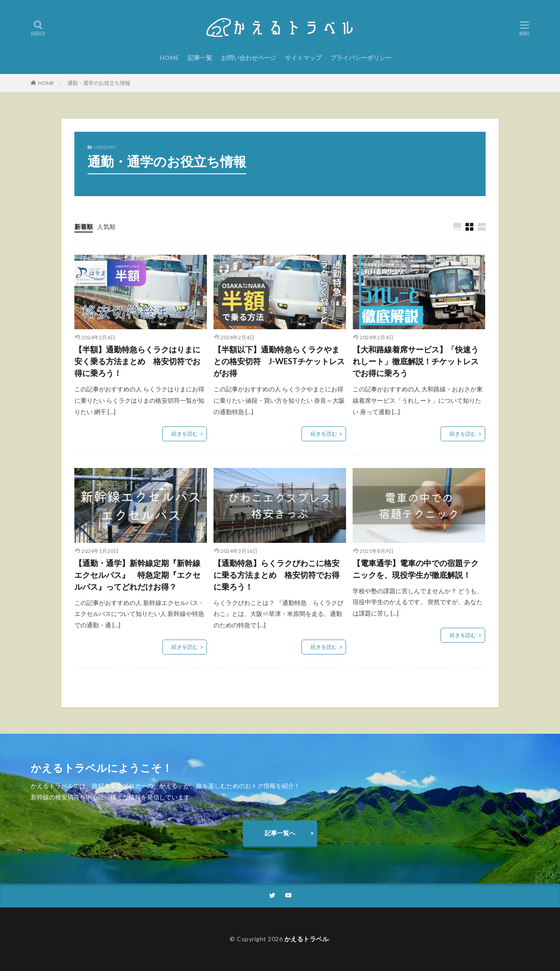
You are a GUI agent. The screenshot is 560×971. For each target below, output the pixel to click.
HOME (169, 58)
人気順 (106, 227)
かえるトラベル (307, 939)
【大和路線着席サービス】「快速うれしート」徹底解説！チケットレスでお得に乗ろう (416, 361)
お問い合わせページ (248, 58)
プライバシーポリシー (361, 58)
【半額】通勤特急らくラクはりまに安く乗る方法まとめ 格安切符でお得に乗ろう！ (137, 361)
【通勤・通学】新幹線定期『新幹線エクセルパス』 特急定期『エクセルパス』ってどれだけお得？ (137, 575)
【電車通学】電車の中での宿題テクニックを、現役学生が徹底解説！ (416, 569)
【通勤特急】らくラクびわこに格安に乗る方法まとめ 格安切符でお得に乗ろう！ (276, 575)
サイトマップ (303, 58)
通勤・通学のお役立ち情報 (99, 83)
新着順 (84, 227)
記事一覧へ (280, 833)
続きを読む (185, 434)
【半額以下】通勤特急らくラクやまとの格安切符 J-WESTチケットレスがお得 (279, 361)
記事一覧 (200, 58)
